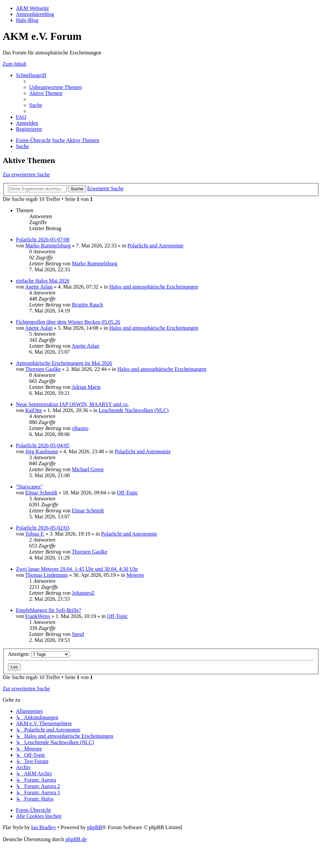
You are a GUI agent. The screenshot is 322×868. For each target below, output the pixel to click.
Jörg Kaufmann (42, 451)
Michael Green (88, 469)
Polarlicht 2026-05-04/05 (43, 445)
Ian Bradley (44, 827)
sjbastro (80, 428)
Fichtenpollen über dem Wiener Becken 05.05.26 (68, 322)
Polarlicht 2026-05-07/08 (43, 240)
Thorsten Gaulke (43, 369)
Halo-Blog (27, 20)
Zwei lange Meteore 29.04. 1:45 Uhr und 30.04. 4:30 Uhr (77, 569)
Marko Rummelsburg (48, 246)
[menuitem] (55, 87)
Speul (78, 634)
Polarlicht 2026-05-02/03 (43, 528)
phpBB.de (76, 839)
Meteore (135, 575)
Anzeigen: (39, 654)
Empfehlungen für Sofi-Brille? (48, 610)
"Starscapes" (29, 487)
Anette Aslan (39, 287)
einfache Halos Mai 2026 (43, 281)
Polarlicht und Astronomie (156, 246)
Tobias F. (35, 534)
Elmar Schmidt (41, 493)
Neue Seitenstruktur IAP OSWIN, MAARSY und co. (72, 404)
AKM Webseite (32, 8)
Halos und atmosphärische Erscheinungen (154, 287)
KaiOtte (34, 410)
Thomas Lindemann (46, 575)
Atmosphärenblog (35, 14)
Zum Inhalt (15, 64)
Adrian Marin (86, 387)
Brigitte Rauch (87, 305)
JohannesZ (83, 593)
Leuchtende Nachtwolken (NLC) (134, 410)
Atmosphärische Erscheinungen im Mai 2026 (64, 363)
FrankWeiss (38, 616)
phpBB (94, 827)
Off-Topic (127, 493)
